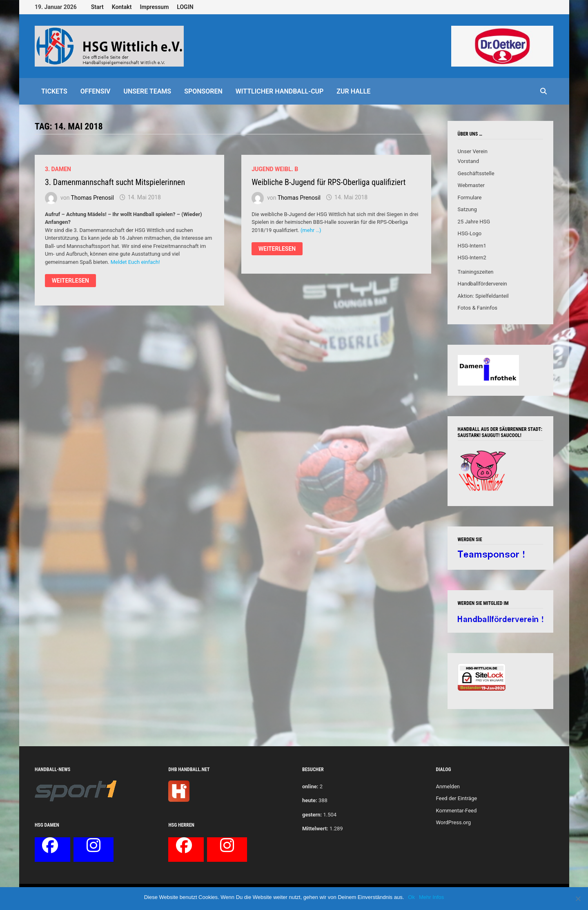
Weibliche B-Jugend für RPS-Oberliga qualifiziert (329, 182)
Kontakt (122, 7)
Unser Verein (473, 151)
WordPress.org (453, 822)
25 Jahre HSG (474, 222)
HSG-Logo (470, 233)
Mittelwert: (315, 829)
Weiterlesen (74, 282)
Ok (411, 897)
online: (310, 786)
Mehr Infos (431, 897)
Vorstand (468, 161)
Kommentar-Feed (456, 811)
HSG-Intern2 (472, 258)
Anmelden (448, 786)
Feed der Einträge (456, 798)
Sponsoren (203, 91)
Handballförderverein (482, 284)
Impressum (154, 7)
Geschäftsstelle (476, 173)
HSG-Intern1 (472, 246)
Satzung (467, 209)
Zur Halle (353, 91)
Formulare (470, 197)
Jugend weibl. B (275, 169)
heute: (310, 800)
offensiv (96, 91)
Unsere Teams (147, 91)
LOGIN (185, 7)
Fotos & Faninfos (478, 308)
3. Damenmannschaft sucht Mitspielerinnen (115, 182)
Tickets (54, 91)
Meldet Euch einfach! (135, 262)
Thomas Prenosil (92, 197)
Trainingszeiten (476, 272)
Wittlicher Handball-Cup (280, 91)
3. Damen (58, 169)
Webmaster (471, 185)
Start (97, 7)
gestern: (312, 815)
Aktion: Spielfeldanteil (483, 296)
